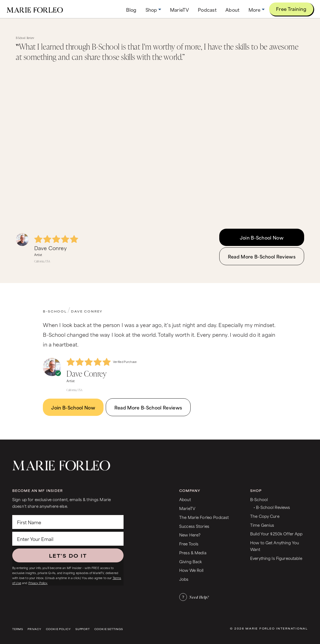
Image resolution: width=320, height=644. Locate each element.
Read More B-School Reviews (262, 256)
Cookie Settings (109, 629)
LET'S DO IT (68, 555)
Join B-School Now (262, 237)
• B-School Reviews (272, 507)
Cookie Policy (58, 629)
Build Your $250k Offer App (276, 534)
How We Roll (191, 570)
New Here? (190, 535)
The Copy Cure (265, 516)
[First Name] (68, 522)
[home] (35, 9)
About (185, 499)
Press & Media (193, 552)
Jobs (184, 579)
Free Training (291, 9)
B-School (55, 311)
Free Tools (189, 544)
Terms (18, 629)
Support (83, 629)
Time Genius (262, 525)
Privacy (35, 629)
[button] (153, 10)
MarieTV (187, 508)
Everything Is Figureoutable (276, 558)
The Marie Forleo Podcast (204, 517)
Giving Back (191, 561)
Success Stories (194, 526)
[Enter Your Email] (68, 539)
